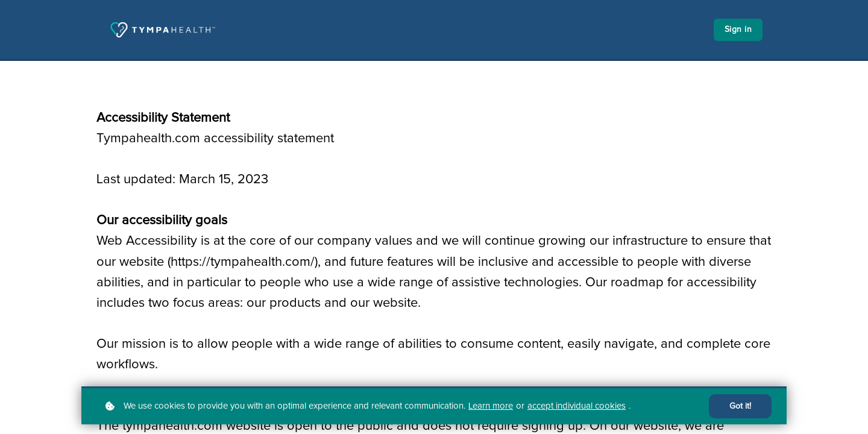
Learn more (491, 406)
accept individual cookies (577, 406)
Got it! (740, 406)
